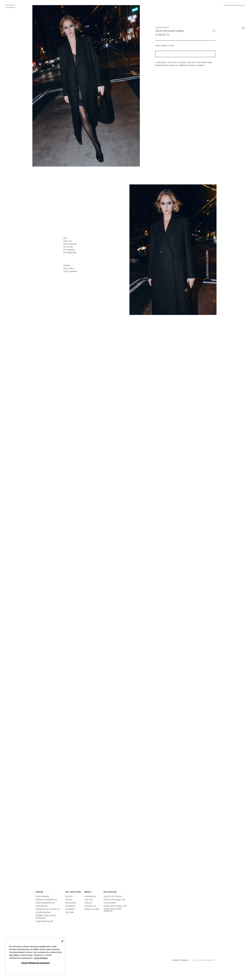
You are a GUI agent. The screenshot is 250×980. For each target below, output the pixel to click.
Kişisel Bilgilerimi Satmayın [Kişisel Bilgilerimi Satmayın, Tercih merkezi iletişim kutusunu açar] (36, 963)
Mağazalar (90, 906)
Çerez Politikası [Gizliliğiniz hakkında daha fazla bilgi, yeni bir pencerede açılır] (41, 958)
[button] (185, 54)
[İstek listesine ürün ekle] (214, 31)
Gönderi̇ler (41, 906)
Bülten (69, 896)
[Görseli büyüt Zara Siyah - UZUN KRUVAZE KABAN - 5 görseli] (173, 529)
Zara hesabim (42, 896)
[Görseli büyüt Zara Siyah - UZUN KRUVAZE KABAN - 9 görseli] (173, 808)
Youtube (70, 912)
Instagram (71, 903)
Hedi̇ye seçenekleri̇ (45, 903)
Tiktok (69, 900)
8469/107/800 (168, 46)
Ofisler (88, 903)
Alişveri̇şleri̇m (43, 912)
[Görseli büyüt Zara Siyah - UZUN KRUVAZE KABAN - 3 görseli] (173, 389)
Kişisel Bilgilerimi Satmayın (113, 910)
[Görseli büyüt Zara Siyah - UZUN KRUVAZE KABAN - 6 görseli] (77, 668)
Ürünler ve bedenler (46, 900)
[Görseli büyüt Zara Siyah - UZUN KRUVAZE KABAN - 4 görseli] (77, 529)
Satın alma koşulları (114, 900)
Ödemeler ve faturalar (48, 909)
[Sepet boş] (243, 28)
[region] (35, 956)
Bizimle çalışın (92, 909)
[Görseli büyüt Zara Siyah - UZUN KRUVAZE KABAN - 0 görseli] (86, 86)
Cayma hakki (110, 903)
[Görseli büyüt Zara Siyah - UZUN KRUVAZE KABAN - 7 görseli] (173, 668)
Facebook (70, 906)
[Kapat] (62, 941)
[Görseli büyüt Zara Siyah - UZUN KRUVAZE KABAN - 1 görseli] (173, 250)
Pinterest (70, 909)
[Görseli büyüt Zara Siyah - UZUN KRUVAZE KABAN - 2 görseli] (77, 389)
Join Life (89, 900)
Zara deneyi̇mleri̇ (44, 921)
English (185, 960)
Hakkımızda (90, 896)
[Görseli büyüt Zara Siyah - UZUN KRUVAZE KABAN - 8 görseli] (77, 808)
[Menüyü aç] (11, 7)
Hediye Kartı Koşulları (115, 906)
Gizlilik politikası (113, 896)
